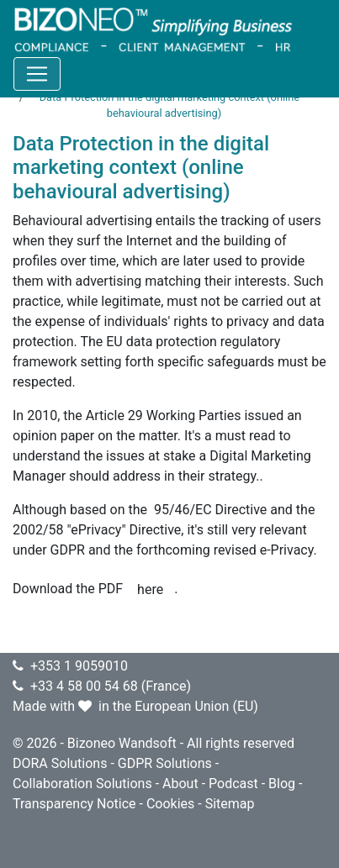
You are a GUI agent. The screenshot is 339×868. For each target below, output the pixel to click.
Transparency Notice (74, 804)
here (150, 589)
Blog (282, 784)
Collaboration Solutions (82, 784)
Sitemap (230, 804)
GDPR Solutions (165, 763)
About (180, 784)
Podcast (233, 784)
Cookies (170, 804)
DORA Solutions (60, 763)
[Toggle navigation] (37, 74)
